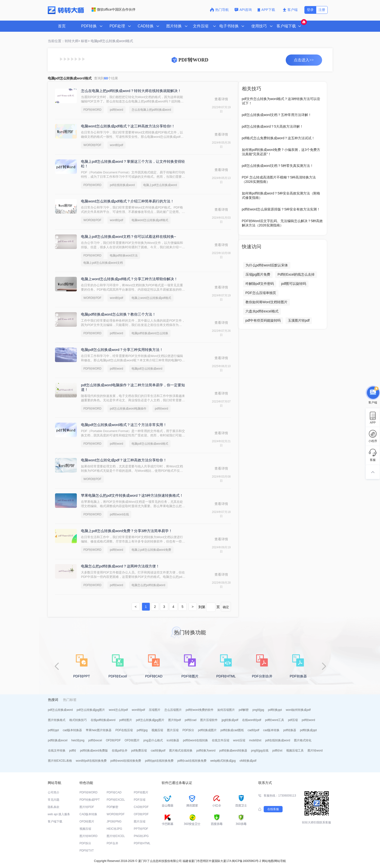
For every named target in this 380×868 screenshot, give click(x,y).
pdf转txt (277, 751)
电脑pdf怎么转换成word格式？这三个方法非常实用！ (124, 425)
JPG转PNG (114, 821)
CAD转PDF (141, 807)
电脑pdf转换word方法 (124, 256)
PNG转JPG (141, 836)
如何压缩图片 (226, 710)
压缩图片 (155, 710)
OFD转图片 (132, 740)
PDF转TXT (87, 851)
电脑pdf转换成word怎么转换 (150, 333)
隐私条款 (54, 807)
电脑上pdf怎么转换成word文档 (103, 263)
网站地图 (268, 861)
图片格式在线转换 (181, 751)
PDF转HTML (142, 843)
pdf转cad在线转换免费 (192, 761)
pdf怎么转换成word (60, 710)
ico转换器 (173, 740)
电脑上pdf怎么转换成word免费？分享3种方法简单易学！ (127, 531)
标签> (85, 41)
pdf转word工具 (275, 720)
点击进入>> (304, 60)
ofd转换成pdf (248, 761)
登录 (310, 10)
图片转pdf (175, 720)
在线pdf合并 (120, 751)
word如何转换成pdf (298, 710)
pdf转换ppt (275, 710)
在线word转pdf (252, 720)
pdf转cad (190, 720)
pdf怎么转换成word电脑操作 (128, 409)
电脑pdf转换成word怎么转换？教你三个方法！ (118, 314)
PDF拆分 (188, 730)
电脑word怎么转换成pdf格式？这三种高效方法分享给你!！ (128, 126)
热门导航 (219, 10)
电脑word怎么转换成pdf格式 (150, 220)
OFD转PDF (113, 740)
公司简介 (54, 792)
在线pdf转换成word (103, 720)
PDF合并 (112, 843)
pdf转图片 (126, 720)
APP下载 (267, 10)
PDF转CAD (114, 792)
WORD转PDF (92, 145)
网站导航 (280, 861)
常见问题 (54, 800)
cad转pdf (253, 730)
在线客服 (273, 809)
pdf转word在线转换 (195, 740)
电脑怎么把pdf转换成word (148, 585)
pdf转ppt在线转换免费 (159, 761)
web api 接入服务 (59, 814)
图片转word (315, 751)
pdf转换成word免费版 (94, 751)
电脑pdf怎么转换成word (147, 369)
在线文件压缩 (221, 740)
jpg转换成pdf (230, 720)
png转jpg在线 (260, 751)
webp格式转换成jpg (223, 761)
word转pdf (116, 145)
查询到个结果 (106, 78)
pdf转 (73, 751)
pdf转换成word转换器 (233, 751)
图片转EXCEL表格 (60, 761)
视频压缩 (157, 730)
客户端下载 (55, 821)
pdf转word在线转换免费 (126, 761)
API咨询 (243, 10)
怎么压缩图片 (173, 710)
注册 (322, 10)
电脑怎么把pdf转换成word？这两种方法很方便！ (120, 566)
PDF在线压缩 (124, 730)
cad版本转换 (271, 730)
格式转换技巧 (78, 720)
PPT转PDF (141, 829)
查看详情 (221, 99)
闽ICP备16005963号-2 (246, 861)
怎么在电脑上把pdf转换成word (151, 110)
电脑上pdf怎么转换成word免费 (151, 550)
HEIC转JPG (114, 829)
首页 (62, 26)
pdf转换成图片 (207, 730)
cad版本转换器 (72, 730)
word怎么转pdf (118, 710)
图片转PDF (87, 807)
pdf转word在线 (119, 514)
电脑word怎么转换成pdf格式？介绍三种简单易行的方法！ (127, 201)
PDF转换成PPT (90, 800)
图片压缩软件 (209, 720)
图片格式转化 (303, 740)
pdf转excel (95, 740)
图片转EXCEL (116, 836)
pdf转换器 (290, 730)
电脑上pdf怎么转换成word (160, 185)
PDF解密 (112, 807)
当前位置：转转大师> (64, 41)
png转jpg (258, 710)
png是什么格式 (153, 740)
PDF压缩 (140, 800)
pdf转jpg (142, 730)
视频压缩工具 (295, 751)
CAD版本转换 (88, 814)
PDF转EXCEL (116, 800)
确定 (226, 607)
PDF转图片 (141, 792)
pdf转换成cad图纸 (232, 730)
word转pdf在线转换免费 (91, 761)
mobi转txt (255, 740)
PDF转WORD (92, 110)
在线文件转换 (57, 751)
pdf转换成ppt (308, 730)
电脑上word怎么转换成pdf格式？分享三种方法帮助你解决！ (129, 279)
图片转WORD (88, 836)
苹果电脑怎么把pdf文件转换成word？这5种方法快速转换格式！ (132, 495)
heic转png (78, 740)
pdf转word (116, 110)
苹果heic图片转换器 (99, 730)
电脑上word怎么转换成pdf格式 (151, 298)
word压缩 (239, 740)
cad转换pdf (158, 751)
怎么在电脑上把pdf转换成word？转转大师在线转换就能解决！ (131, 91)
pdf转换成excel (58, 740)
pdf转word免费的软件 (200, 710)
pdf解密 (244, 710)
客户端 (290, 10)
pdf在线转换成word (122, 185)
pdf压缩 (293, 720)
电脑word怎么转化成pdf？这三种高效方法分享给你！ (124, 460)
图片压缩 (173, 730)
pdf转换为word (206, 751)
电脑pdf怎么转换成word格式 (112, 41)
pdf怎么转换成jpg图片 (91, 710)
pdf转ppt (53, 730)
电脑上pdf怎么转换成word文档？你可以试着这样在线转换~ (128, 236)
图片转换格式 (57, 720)
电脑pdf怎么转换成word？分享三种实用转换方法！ (122, 350)
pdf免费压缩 (139, 751)
